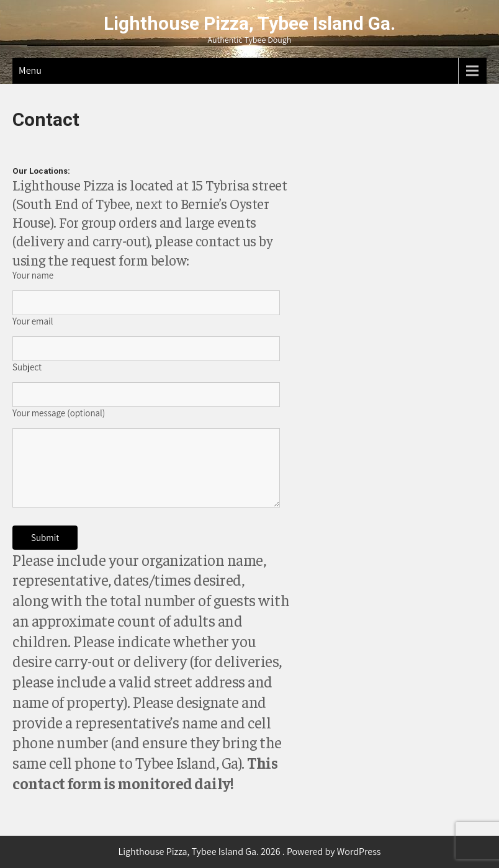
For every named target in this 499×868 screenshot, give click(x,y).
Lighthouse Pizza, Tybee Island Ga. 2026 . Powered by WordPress (249, 852)
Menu (30, 70)
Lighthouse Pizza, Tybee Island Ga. (249, 23)
